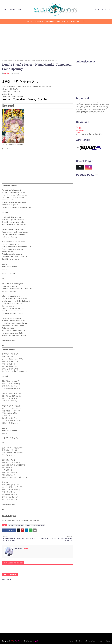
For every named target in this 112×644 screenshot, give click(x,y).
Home (4, 9)
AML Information (90, 641)
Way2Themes (19, 641)
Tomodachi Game (12, 60)
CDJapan (79, 129)
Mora (78, 132)
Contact (20, 9)
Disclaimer (12, 9)
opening (28, 525)
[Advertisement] (56, 41)
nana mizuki (19, 525)
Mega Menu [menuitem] (75, 21)
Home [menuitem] (29, 21)
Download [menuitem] (50, 21)
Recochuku (80, 131)
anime (11, 525)
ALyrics (7, 73)
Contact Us (101, 641)
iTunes (78, 127)
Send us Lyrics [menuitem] (62, 21)
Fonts (108, 641)
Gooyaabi (36, 641)
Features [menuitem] (38, 21)
